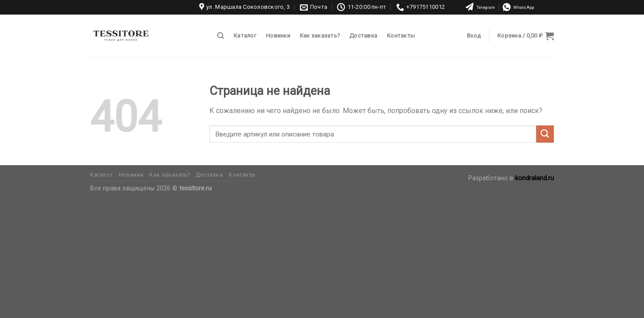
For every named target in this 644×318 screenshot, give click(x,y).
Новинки (278, 36)
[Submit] (545, 134)
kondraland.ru (534, 178)
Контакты (401, 36)
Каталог (245, 36)
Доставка (363, 36)
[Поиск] (221, 36)
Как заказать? (320, 36)
